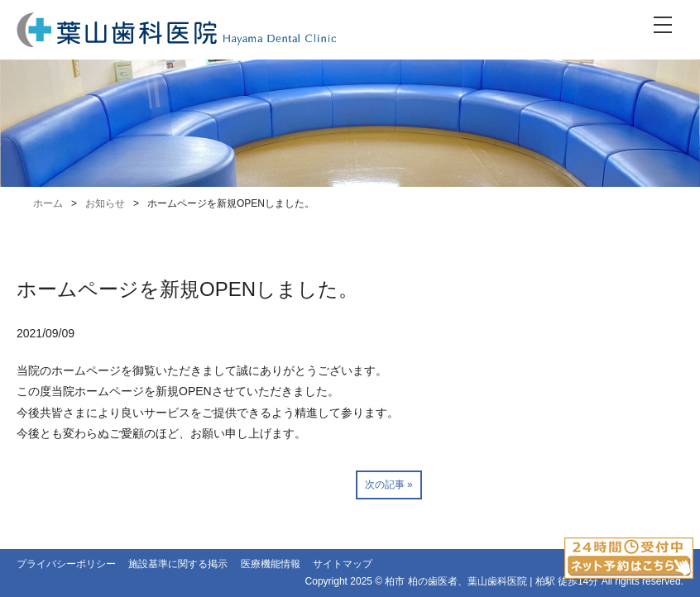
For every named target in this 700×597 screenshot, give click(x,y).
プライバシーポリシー (66, 564)
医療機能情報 (271, 564)
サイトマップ (343, 564)
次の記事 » (389, 485)
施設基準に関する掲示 (178, 564)
